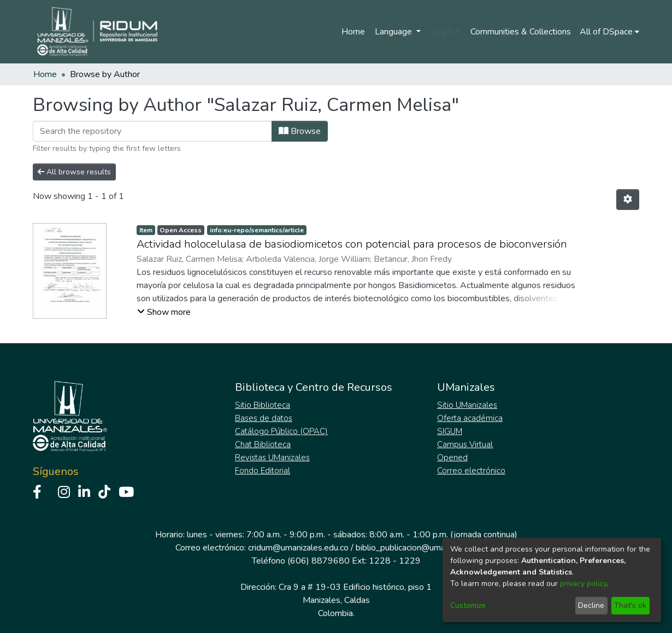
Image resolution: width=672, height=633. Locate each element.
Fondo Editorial (263, 471)
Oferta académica (470, 418)
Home (353, 32)
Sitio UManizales (467, 405)
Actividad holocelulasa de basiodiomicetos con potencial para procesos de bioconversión (352, 244)
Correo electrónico (471, 471)
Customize (468, 605)
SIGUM (450, 431)
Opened (452, 458)
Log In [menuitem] (442, 32)
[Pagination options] (628, 200)
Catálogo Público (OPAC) (281, 431)
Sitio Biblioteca (263, 405)
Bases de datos (264, 418)
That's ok (630, 605)
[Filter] (152, 131)
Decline (591, 605)
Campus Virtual (465, 444)
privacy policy (583, 584)
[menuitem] (609, 32)
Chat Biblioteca (263, 444)
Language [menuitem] (394, 32)
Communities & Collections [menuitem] (521, 32)
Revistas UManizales (272, 458)
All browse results (74, 172)
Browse (300, 131)
